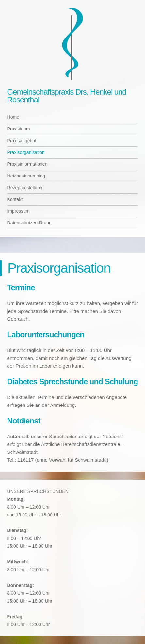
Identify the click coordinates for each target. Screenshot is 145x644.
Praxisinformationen (27, 164)
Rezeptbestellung (25, 188)
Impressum (18, 211)
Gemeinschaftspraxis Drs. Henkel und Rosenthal (67, 96)
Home (13, 117)
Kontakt (15, 199)
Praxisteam (19, 129)
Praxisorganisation (26, 152)
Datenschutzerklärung (29, 223)
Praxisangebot (22, 141)
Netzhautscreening (26, 176)
